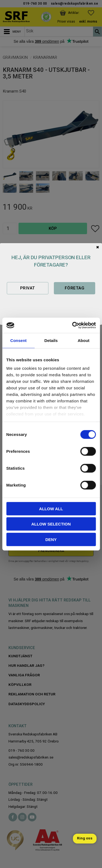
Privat (28, 288)
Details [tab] (51, 340)
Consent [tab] (18, 340)
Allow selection (51, 524)
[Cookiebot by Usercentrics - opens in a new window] (73, 325)
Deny (51, 539)
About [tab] (84, 340)
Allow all (51, 508)
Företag (75, 288)
